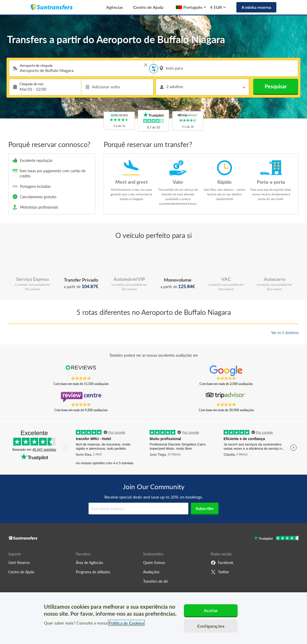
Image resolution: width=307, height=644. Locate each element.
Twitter (220, 572)
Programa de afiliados (93, 572)
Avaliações (151, 572)
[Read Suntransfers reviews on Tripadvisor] (226, 397)
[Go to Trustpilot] (276, 539)
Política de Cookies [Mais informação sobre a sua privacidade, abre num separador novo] (126, 623)
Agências (115, 7)
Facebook (222, 563)
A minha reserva (256, 7)
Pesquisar (276, 86)
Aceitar (211, 610)
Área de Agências (89, 563)
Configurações (211, 626)
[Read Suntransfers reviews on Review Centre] (81, 397)
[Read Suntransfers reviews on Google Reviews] (226, 371)
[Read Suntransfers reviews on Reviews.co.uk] (81, 371)
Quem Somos (154, 563)
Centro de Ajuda (148, 7)
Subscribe (205, 508)
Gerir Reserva (19, 563)
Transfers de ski (155, 581)
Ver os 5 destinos (285, 333)
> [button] (146, 65)
